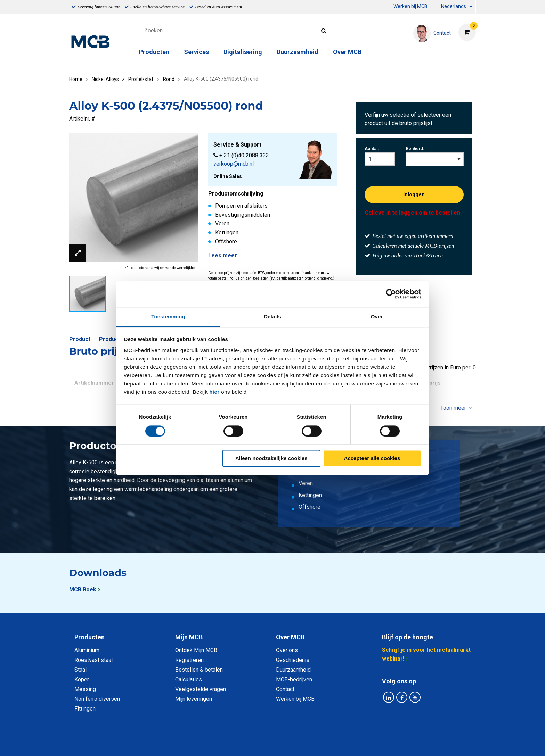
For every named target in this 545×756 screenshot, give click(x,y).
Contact (285, 689)
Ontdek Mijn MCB (196, 650)
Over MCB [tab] (290, 637)
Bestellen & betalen (199, 670)
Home (76, 79)
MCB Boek (83, 589)
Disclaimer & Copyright (371, 743)
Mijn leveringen (194, 699)
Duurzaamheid (298, 52)
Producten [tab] (90, 637)
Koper (82, 679)
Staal (80, 670)
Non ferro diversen (97, 699)
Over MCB (347, 52)
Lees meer (223, 255)
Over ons (287, 650)
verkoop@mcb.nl (234, 164)
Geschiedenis (293, 660)
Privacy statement (198, 743)
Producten (154, 52)
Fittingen (85, 709)
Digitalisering (243, 52)
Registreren (189, 660)
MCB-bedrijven (294, 679)
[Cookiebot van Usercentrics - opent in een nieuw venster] (391, 294)
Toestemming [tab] (168, 317)
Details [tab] (272, 317)
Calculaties (189, 679)
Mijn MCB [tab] (189, 637)
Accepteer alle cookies (372, 459)
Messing (85, 689)
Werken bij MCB (410, 6)
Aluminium (87, 650)
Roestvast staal (93, 660)
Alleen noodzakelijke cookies (271, 459)
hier (214, 392)
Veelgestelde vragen (201, 689)
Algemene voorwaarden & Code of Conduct (282, 743)
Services (196, 52)
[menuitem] (385, 7)
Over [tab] (377, 317)
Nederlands (454, 6)
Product (80, 339)
